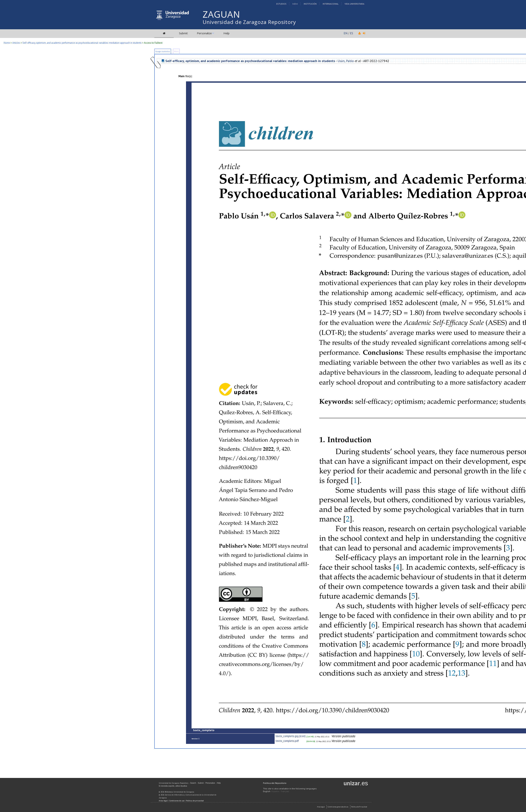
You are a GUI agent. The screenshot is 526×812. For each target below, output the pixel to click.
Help (226, 33)
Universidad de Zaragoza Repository (249, 22)
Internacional (331, 4)
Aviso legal (163, 801)
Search (193, 783)
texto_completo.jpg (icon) (291, 736)
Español (276, 791)
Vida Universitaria (354, 4)
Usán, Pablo (346, 61)
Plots (176, 51)
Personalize (204, 33)
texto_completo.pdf (287, 741)
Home (7, 43)
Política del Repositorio (275, 783)
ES (351, 33)
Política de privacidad (195, 801)
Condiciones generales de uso (338, 807)
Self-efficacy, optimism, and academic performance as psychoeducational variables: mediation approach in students (82, 43)
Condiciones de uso (177, 801)
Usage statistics (163, 51)
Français (285, 791)
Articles (16, 43)
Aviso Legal (321, 807)
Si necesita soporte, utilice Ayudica (173, 786)
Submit (183, 33)
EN (346, 33)
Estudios (281, 4)
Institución (310, 4)
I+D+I (295, 4)
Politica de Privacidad (359, 807)
